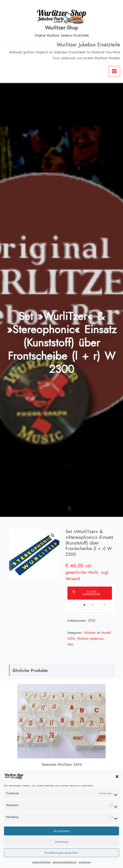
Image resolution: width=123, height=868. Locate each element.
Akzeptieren (62, 837)
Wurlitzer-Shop (62, 28)
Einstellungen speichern (61, 859)
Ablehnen (62, 848)
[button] (117, 782)
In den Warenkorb (86, 593)
